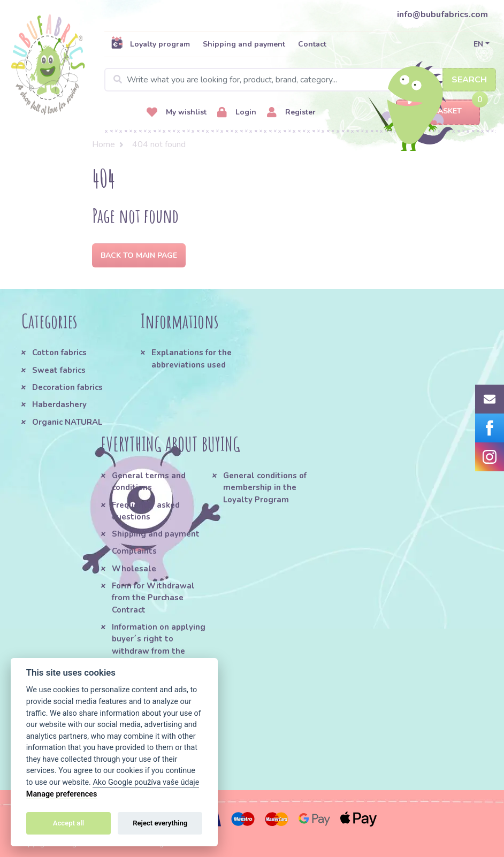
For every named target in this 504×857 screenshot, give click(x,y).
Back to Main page (139, 255)
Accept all (68, 823)
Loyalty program (150, 44)
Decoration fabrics (67, 387)
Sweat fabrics (59, 370)
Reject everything (160, 823)
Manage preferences (62, 794)
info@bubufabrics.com (442, 14)
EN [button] (478, 44)
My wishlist (177, 113)
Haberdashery (59, 404)
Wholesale (134, 569)
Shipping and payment (244, 44)
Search (469, 80)
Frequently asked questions (146, 511)
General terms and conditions (149, 481)
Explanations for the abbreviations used (192, 358)
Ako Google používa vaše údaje (146, 782)
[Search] (300, 80)
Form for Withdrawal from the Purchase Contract (153, 598)
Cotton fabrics (59, 353)
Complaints (134, 551)
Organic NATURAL (67, 422)
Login (237, 113)
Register (291, 113)
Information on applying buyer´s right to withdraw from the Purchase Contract (159, 645)
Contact (312, 44)
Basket (438, 112)
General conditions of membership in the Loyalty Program (265, 488)
